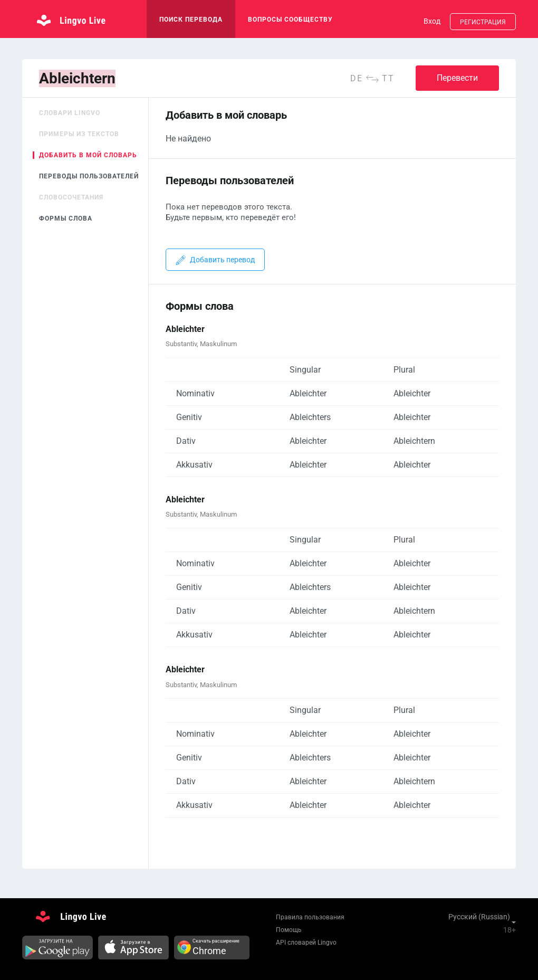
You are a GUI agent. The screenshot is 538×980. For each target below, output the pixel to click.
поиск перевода (191, 20)
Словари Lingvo (70, 113)
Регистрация (483, 22)
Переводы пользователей (89, 176)
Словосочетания (71, 197)
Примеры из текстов (79, 134)
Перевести (457, 78)
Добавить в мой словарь (88, 155)
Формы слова (66, 218)
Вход (432, 21)
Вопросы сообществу (290, 20)
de (357, 78)
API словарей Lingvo (306, 943)
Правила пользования (310, 917)
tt (388, 78)
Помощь (289, 930)
